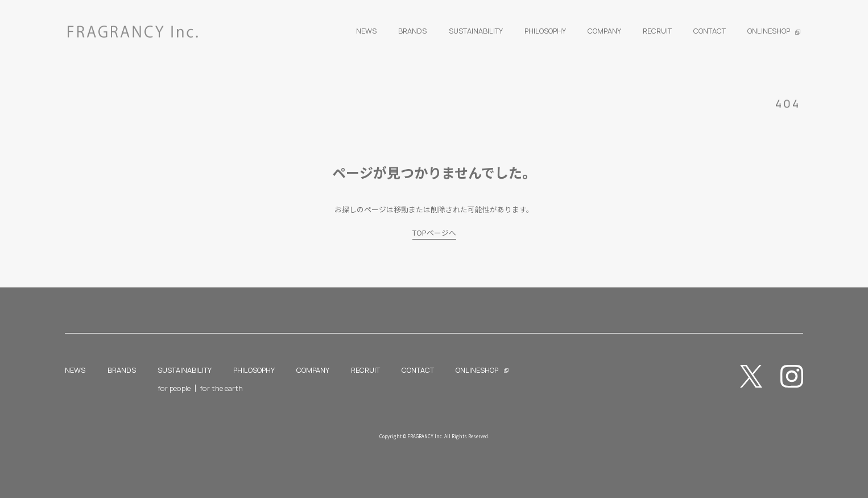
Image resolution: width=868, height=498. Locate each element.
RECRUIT (365, 370)
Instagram (792, 376)
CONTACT (418, 370)
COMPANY (313, 370)
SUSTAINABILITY (185, 370)
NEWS (75, 370)
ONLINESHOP (477, 370)
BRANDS (122, 370)
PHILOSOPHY (254, 370)
